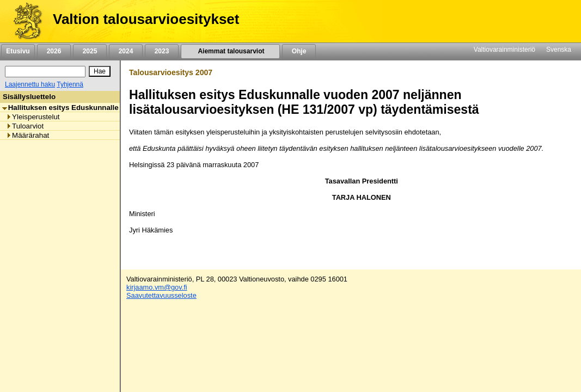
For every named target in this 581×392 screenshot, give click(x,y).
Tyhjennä (70, 84)
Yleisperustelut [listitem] (33, 117)
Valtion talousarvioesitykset (146, 19)
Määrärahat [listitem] (27, 135)
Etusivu (18, 51)
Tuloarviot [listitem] (25, 126)
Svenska (559, 50)
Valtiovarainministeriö (504, 50)
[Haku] (45, 72)
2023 (162, 51)
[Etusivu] (24, 21)
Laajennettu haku (30, 84)
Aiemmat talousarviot (230, 51)
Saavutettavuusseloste (161, 295)
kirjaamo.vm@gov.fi (157, 287)
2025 (90, 51)
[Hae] (100, 71)
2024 (126, 51)
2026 (54, 51)
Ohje (299, 51)
